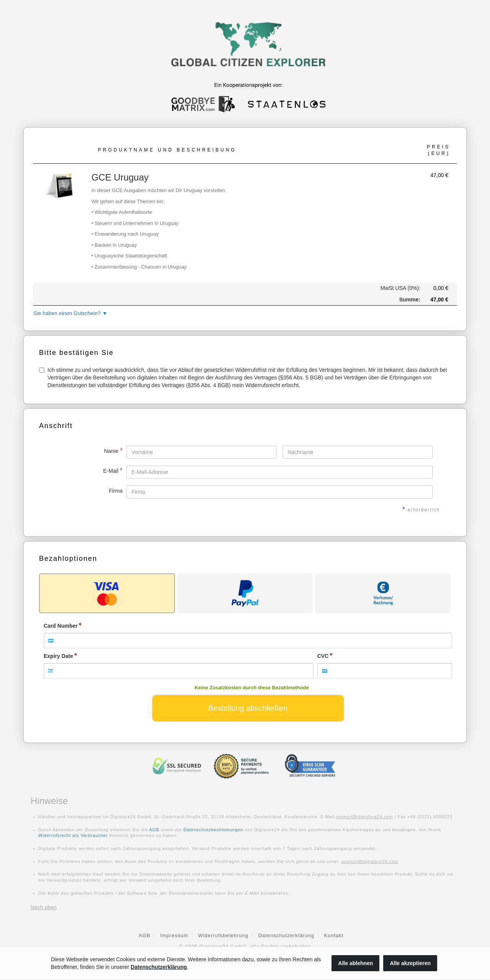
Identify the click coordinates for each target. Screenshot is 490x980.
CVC (323, 656)
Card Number (61, 626)
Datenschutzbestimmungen (213, 830)
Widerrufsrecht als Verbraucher (73, 835)
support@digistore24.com (365, 817)
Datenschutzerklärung (286, 935)
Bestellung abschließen (248, 708)
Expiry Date (58, 656)
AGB (154, 830)
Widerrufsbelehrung (223, 935)
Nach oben (44, 907)
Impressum (174, 935)
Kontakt (334, 935)
